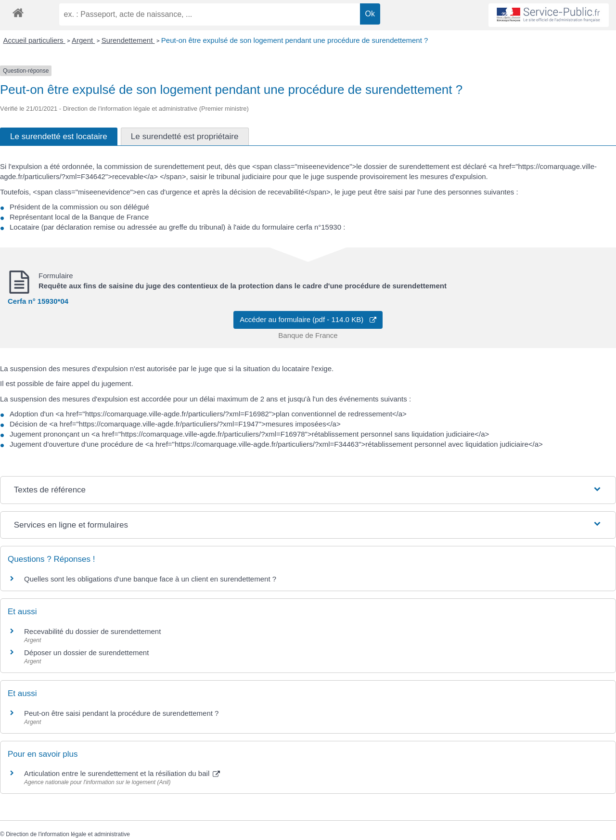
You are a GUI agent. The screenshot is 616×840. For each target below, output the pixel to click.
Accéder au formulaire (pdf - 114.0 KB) (308, 319)
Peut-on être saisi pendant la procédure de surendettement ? (121, 713)
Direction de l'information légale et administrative (68, 834)
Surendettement (128, 40)
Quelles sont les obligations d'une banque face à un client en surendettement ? (150, 579)
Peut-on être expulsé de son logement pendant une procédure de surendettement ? (295, 40)
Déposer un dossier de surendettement (86, 653)
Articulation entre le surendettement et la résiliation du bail (122, 773)
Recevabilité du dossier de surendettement (92, 631)
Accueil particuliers (34, 40)
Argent (83, 40)
